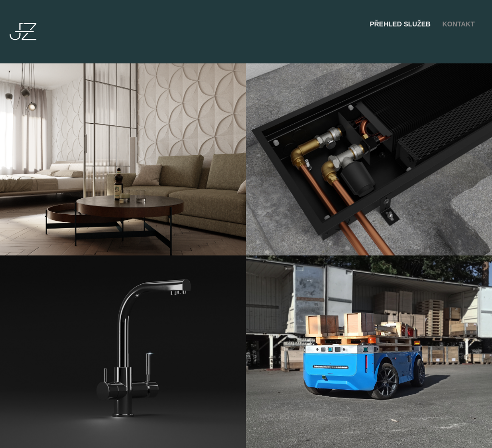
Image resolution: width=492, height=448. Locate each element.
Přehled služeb (400, 24)
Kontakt (459, 24)
